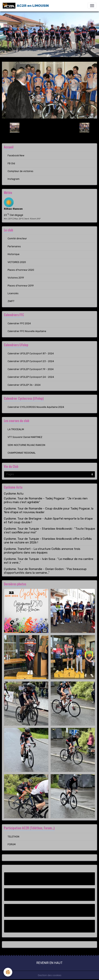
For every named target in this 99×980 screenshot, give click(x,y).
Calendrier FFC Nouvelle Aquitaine (27, 331)
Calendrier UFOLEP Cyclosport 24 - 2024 (31, 377)
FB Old (11, 163)
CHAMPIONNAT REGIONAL (22, 453)
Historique (14, 254)
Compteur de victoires (20, 171)
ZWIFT (11, 301)
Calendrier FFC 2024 (19, 323)
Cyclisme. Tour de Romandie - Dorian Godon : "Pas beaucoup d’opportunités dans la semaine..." (45, 571)
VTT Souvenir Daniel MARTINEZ (25, 437)
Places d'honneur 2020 (21, 270)
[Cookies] (8, 972)
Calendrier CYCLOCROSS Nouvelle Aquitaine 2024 (36, 407)
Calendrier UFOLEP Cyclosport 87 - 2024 (31, 354)
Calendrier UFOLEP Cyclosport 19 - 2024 (31, 369)
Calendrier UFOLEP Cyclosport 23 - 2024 (31, 361)
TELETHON (13, 837)
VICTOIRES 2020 (17, 262)
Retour (49, 127)
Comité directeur (17, 239)
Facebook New (16, 156)
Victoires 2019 (16, 278)
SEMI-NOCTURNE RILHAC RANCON (26, 445)
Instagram (14, 179)
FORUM (12, 844)
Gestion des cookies (50, 975)
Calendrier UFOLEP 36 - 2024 (24, 385)
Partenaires (14, 247)
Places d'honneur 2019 (21, 286)
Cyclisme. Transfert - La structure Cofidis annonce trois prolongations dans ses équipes (42, 551)
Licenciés (13, 293)
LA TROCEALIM (16, 429)
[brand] (26, 6)
